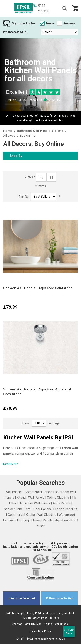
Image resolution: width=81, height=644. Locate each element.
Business (66, 23)
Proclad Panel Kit (65, 509)
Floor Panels (42, 509)
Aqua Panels (62, 503)
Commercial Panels (38, 492)
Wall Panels (13, 492)
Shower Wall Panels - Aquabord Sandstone (38, 288)
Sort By (24, 197)
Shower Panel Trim (17, 509)
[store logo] (24, 8)
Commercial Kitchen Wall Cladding (32, 515)
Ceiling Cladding (58, 498)
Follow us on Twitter (60, 598)
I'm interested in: (15, 32)
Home (47, 23)
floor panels (51, 454)
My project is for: (24, 23)
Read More (11, 464)
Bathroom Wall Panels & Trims (41, 131)
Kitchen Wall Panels (30, 498)
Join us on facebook (22, 598)
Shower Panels (42, 520)
